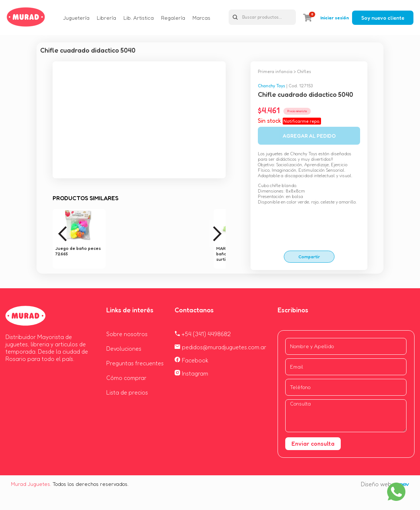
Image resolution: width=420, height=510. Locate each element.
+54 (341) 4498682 (203, 334)
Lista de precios (127, 392)
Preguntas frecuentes (135, 363)
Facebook (192, 360)
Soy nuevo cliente (383, 18)
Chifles (304, 71)
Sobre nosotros (127, 334)
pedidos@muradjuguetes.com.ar (220, 347)
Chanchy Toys (272, 86)
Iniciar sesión (335, 18)
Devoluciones (124, 349)
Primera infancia (275, 71)
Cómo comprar (126, 378)
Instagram (191, 373)
